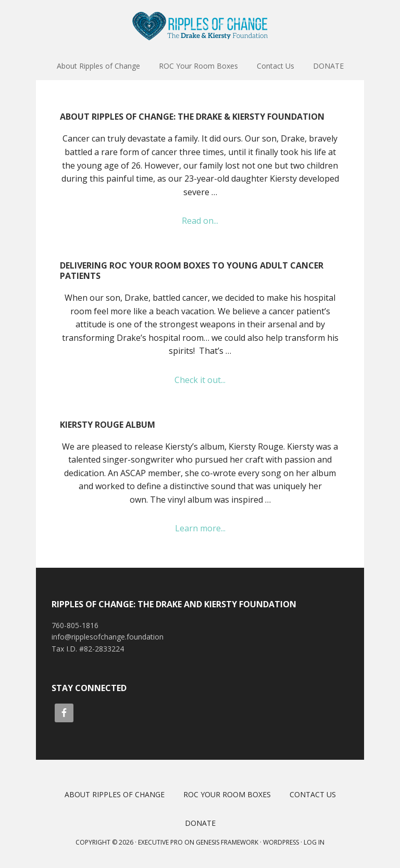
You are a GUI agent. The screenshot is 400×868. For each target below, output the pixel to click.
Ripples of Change (200, 26)
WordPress (281, 842)
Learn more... (215, 529)
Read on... (215, 221)
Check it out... (212, 380)
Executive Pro (160, 842)
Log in (314, 842)
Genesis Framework (227, 842)
